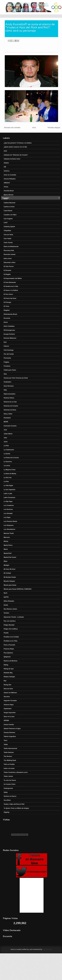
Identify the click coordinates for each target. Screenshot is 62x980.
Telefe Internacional (10, 748)
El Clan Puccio (9, 266)
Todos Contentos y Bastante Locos (16, 772)
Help (5, 390)
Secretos (7, 697)
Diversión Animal (10, 254)
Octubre (6, 613)
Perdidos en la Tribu (11, 641)
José (5, 430)
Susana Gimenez (9, 733)
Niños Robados (9, 601)
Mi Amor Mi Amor (10, 569)
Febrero (6, 346)
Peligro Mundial (9, 625)
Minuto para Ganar (10, 585)
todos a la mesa (9, 768)
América (6, 171)
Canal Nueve (8, 211)
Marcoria (7, 537)
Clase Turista (8, 243)
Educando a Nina (9, 262)
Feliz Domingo (9, 350)
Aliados (6, 163)
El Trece (6, 306)
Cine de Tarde (8, 235)
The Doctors (8, 756)
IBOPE (6, 422)
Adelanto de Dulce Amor (12, 159)
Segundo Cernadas (10, 701)
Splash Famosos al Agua (12, 729)
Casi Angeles (8, 219)
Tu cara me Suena (10, 780)
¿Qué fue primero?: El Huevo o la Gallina (18, 143)
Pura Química (8, 653)
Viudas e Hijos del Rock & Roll (14, 804)
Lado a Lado (8, 494)
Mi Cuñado (7, 573)
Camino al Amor (9, 207)
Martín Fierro (8, 545)
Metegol (6, 565)
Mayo (6, 561)
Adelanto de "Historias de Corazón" (16, 155)
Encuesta (7, 318)
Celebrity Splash (9, 227)
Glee (5, 374)
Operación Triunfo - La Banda (14, 617)
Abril (5, 151)
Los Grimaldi (8, 513)
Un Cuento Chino (10, 784)
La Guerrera (8, 462)
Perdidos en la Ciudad (11, 637)
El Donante (7, 270)
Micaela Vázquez (9, 581)
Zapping (6, 812)
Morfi (5, 593)
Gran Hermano (9, 386)
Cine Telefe (7, 239)
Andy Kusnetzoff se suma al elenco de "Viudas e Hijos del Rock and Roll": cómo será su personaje (30, 27)
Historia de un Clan (10, 402)
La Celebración (9, 450)
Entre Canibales (9, 326)
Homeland (7, 418)
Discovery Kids (9, 250)
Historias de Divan (10, 410)
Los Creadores (9, 505)
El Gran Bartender (10, 282)
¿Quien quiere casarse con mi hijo (15, 147)
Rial (5, 681)
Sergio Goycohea (10, 713)
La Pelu (6, 446)
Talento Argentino (10, 736)
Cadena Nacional (9, 203)
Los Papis (7, 517)
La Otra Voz (8, 478)
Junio (6, 442)
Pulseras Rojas (9, 649)
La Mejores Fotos (10, 470)
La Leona (7, 466)
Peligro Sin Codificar (11, 629)
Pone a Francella (9, 645)
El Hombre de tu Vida (11, 286)
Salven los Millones (10, 693)
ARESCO (7, 183)
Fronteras (7, 366)
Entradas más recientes (12, 128)
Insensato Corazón (10, 426)
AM (5, 167)
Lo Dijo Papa (8, 501)
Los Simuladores (9, 529)
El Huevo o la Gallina (11, 290)
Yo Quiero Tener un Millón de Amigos (16, 808)
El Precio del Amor (10, 298)
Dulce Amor (8, 259)
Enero (6, 322)
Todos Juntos (8, 776)
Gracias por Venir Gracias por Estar (16, 378)
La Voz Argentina (9, 490)
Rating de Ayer (9, 669)
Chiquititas (7, 231)
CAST (6, 223)
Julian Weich (8, 434)
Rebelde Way (8, 673)
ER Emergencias (9, 330)
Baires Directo (9, 195)
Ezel (5, 342)
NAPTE (6, 597)
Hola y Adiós (8, 414)
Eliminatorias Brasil (10, 314)
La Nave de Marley (10, 474)
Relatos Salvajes (9, 677)
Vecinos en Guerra (10, 796)
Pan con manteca (10, 621)
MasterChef (8, 553)
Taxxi (5, 740)
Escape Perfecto (9, 334)
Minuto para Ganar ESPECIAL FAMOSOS (18, 589)
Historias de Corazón (11, 406)
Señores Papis (9, 705)
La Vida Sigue (8, 485)
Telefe (6, 745)
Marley (6, 541)
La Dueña (7, 454)
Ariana (6, 187)
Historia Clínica (9, 398)
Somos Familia (9, 725)
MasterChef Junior (10, 557)
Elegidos (7, 310)
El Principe (7, 302)
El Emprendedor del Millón (13, 278)
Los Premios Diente (10, 521)
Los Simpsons (9, 525)
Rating (6, 665)
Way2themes (47, 949)
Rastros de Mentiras (11, 661)
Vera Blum (7, 800)
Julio (5, 438)
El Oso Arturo (8, 294)
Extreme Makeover (10, 338)
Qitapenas (7, 657)
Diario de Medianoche (11, 247)
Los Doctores (8, 509)
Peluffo (6, 633)
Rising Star (7, 685)
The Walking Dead (10, 760)
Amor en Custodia (10, 175)
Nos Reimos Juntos (10, 609)
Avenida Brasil (9, 191)
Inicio (34, 128)
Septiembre (8, 709)
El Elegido (7, 274)
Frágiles (6, 362)
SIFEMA (6, 721)
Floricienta (7, 358)
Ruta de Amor (8, 689)
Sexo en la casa (9, 717)
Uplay (6, 792)
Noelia (6, 605)
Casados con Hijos (10, 215)
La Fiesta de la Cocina (11, 458)
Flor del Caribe (9, 354)
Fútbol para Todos (10, 370)
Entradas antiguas (54, 128)
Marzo (6, 549)
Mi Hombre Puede (10, 577)
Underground (8, 788)
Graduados (7, 382)
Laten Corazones (9, 498)
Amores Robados (10, 179)
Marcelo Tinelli (9, 533)
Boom (6, 199)
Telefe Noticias (9, 752)
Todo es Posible (9, 764)
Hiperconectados (9, 394)
